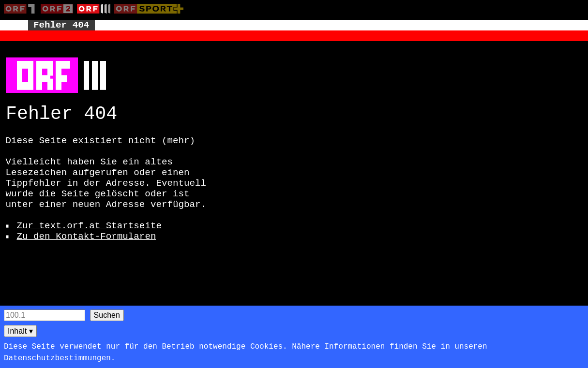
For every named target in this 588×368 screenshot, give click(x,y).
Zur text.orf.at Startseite (89, 226)
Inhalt (20, 331)
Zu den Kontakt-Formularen (87, 236)
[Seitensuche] (45, 315)
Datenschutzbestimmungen (57, 358)
